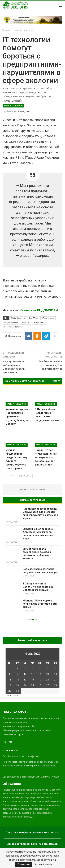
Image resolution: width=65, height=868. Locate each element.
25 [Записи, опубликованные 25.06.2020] (32, 685)
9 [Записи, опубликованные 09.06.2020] (17, 674)
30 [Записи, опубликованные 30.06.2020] (18, 691)
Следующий (24, 476)
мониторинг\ (39, 323)
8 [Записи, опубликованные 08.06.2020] (10, 674)
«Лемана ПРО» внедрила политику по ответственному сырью (40, 604)
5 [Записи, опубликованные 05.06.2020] (40, 668)
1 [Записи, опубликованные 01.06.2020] (10, 668)
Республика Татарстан (14, 327)
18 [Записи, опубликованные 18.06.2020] (32, 680)
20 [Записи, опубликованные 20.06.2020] (47, 680)
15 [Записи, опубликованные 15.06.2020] (10, 680)
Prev (10, 476)
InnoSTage (34, 318)
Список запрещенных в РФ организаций (32, 844)
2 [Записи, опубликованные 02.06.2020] (17, 668)
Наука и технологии (13, 106)
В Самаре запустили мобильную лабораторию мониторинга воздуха (38, 587)
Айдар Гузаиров (11, 323)
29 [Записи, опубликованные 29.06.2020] (10, 691)
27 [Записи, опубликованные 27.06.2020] (47, 685)
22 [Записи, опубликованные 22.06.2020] (10, 685)
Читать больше (43, 864)
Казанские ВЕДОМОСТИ (39, 310)
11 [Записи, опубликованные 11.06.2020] (32, 674)
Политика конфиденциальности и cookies (33, 832)
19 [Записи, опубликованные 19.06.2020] (40, 680)
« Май (8, 695)
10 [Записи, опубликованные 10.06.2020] (25, 674)
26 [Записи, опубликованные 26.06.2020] (40, 685)
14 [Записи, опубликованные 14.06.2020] (55, 674)
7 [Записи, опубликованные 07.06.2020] (56, 668)
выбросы (26, 323)
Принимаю (24, 864)
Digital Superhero (18, 318)
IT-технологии (48, 318)
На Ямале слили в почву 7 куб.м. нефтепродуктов (51, 365)
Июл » (16, 695)
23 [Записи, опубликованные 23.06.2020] (18, 685)
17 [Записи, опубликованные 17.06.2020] (25, 680)
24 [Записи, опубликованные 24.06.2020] (25, 685)
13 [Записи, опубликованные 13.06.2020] (47, 674)
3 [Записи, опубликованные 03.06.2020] (25, 668)
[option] (32, 560)
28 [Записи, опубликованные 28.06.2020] (55, 685)
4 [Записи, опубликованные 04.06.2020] (32, 668)
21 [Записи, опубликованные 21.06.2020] (55, 680)
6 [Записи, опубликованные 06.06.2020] (48, 668)
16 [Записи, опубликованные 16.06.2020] (18, 680)
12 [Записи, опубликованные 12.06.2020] (40, 674)
